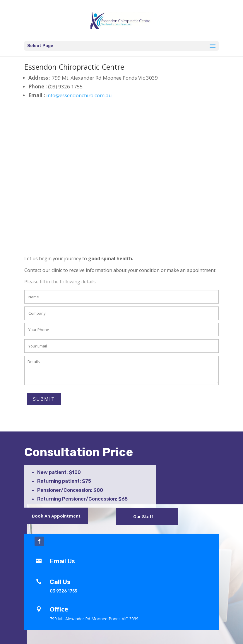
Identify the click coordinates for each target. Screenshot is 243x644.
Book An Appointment (56, 516)
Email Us (62, 561)
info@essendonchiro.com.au (78, 95)
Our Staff (143, 517)
